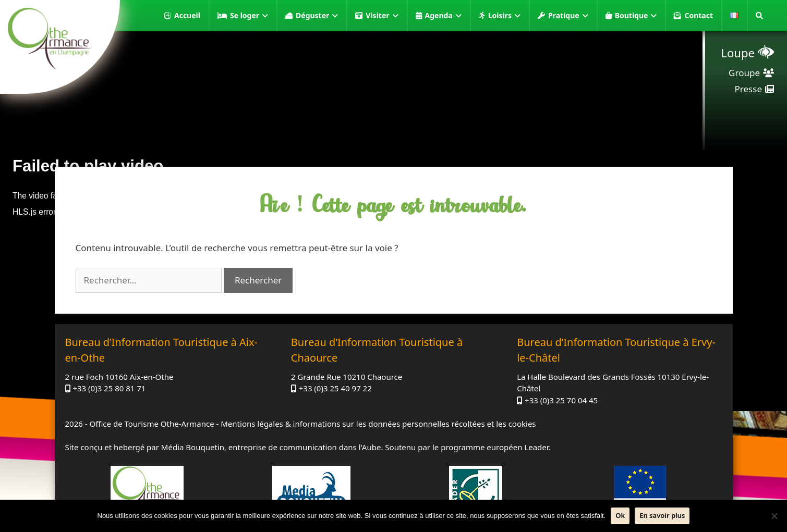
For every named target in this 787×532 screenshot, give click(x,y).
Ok (620, 515)
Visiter (382, 16)
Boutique (636, 16)
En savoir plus (662, 515)
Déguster (317, 16)
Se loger (249, 16)
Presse (748, 89)
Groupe (744, 73)
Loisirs (504, 16)
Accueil (187, 15)
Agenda (443, 16)
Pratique (568, 16)
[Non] (774, 516)
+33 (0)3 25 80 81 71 (109, 388)
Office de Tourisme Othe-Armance (152, 424)
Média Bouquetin (193, 447)
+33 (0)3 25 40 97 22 (335, 388)
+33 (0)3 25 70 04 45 (561, 400)
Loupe (738, 53)
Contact (699, 15)
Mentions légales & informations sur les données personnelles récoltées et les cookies (378, 424)
